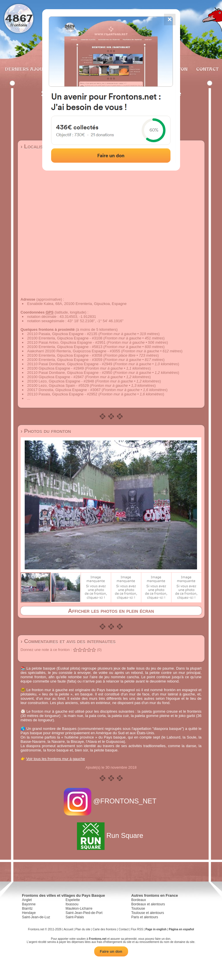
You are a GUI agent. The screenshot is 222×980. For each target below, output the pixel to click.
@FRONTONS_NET (111, 801)
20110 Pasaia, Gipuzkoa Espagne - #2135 (62, 334)
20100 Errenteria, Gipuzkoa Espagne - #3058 (65, 355)
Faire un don (111, 951)
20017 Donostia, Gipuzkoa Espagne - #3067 (64, 390)
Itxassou (72, 904)
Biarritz (27, 909)
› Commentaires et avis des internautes (68, 641)
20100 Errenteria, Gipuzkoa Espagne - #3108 (65, 338)
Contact (207, 69)
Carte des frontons (105, 929)
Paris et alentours (145, 917)
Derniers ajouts (26, 69)
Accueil (68, 929)
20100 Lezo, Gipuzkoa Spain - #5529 (58, 385)
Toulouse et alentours (148, 913)
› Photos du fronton (46, 431)
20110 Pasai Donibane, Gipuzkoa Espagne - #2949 (70, 364)
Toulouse (138, 909)
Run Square (111, 835)
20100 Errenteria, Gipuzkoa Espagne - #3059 (65, 360)
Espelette (73, 900)
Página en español (182, 929)
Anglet (27, 900)
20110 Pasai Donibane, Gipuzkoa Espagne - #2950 (70, 373)
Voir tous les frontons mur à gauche (56, 759)
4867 (19, 18)
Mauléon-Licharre (79, 909)
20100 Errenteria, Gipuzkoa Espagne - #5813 (65, 347)
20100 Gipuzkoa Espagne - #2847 (56, 377)
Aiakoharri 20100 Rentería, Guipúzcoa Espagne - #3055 (74, 351)
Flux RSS (137, 929)
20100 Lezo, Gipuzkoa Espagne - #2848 (61, 381)
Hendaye (29, 913)
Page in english (156, 929)
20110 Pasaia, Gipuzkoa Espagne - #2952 (62, 394)
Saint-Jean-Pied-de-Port (84, 913)
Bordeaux (139, 900)
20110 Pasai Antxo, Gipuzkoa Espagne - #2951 (66, 342)
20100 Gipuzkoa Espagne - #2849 (56, 368)
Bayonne (29, 904)
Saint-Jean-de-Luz (36, 917)
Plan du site (83, 929)
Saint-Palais (75, 917)
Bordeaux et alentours (148, 904)
